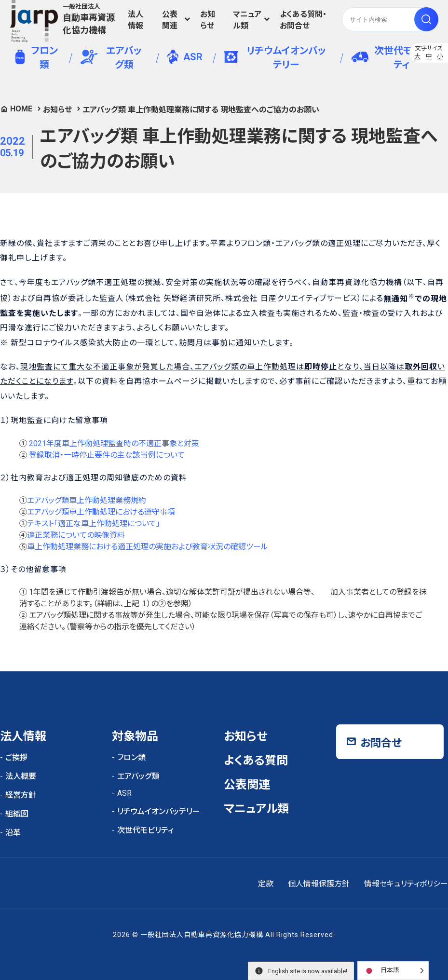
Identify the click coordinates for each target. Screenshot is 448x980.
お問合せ (381, 743)
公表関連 (170, 20)
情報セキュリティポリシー (406, 884)
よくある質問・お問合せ (303, 20)
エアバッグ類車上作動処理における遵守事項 (101, 512)
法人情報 (136, 20)
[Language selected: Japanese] (393, 971)
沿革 (13, 833)
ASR (185, 57)
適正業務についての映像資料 (76, 535)
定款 (266, 884)
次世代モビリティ (390, 58)
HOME (21, 109)
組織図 (17, 814)
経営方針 (21, 795)
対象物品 (135, 736)
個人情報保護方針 (319, 884)
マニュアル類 (247, 20)
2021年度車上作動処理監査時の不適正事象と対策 (114, 443)
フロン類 (37, 58)
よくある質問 (256, 761)
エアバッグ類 (111, 58)
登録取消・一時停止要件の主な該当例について (107, 455)
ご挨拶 (16, 757)
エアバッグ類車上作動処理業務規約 (87, 500)
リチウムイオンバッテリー (275, 58)
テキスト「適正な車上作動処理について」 (94, 524)
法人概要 (21, 776)
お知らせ (208, 20)
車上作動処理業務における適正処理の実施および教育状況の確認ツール (148, 547)
